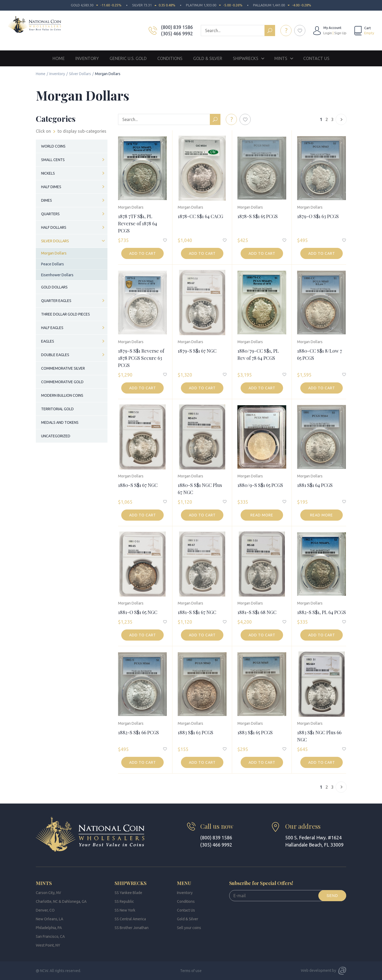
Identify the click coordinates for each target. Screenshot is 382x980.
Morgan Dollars (131, 207)
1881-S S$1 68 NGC (257, 612)
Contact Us (316, 58)
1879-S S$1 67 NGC (197, 351)
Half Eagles (52, 328)
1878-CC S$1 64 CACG (200, 216)
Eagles (48, 341)
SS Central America (130, 919)
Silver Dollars (80, 74)
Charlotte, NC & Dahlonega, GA (61, 901)
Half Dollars (54, 227)
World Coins (53, 146)
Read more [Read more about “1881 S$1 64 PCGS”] (322, 515)
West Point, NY (48, 945)
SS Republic (124, 901)
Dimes (47, 200)
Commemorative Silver (63, 368)
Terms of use (191, 971)
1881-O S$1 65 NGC (138, 612)
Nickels (48, 173)
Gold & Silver (208, 58)
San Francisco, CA (50, 936)
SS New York (125, 910)
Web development (316, 970)
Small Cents (53, 160)
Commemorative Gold (62, 382)
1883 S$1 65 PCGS (255, 732)
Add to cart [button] (143, 253)
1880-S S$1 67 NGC (138, 485)
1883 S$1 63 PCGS (196, 732)
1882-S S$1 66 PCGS (138, 732)
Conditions (170, 58)
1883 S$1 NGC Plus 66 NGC (319, 736)
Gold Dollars (54, 287)
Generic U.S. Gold (128, 58)
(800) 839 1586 (177, 27)
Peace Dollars (53, 264)
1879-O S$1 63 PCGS (318, 216)
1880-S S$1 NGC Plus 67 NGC (200, 489)
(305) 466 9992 (177, 33)
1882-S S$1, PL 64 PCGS (322, 612)
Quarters (50, 214)
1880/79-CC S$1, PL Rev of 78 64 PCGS (258, 354)
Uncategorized (56, 436)
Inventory (87, 58)
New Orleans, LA (49, 919)
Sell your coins (189, 928)
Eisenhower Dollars (57, 275)
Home (59, 58)
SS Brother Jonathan (132, 928)
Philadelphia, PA (49, 928)
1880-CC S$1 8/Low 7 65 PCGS (320, 354)
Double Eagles (55, 355)
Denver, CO (45, 910)
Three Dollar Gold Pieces (66, 314)
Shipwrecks (246, 58)
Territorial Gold (57, 409)
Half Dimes (51, 187)
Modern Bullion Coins (62, 395)
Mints (281, 58)
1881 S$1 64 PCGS (315, 485)
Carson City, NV (48, 893)
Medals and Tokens (60, 422)
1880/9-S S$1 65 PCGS (260, 485)
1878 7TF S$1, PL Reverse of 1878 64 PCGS (138, 223)
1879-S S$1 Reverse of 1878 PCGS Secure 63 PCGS (141, 358)
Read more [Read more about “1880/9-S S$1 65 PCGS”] (262, 515)
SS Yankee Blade (128, 893)
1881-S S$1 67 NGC (197, 612)
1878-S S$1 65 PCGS (258, 216)
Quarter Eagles (56, 301)
